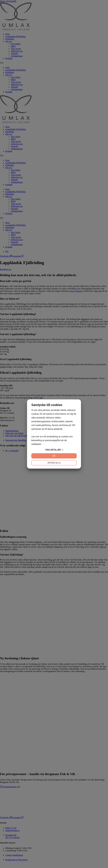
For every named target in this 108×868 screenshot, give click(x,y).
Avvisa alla (54, 463)
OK (54, 456)
